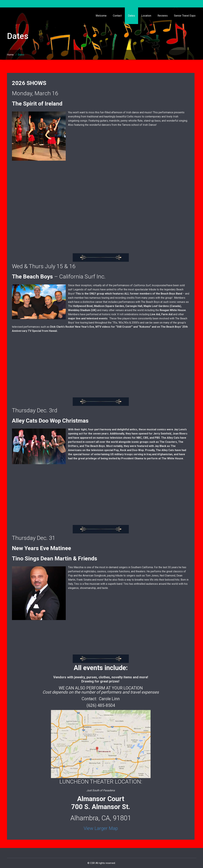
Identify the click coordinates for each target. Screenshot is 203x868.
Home (10, 55)
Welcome (101, 16)
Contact (117, 16)
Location (146, 16)
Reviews (163, 16)
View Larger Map (101, 828)
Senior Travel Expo (185, 16)
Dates (131, 16)
